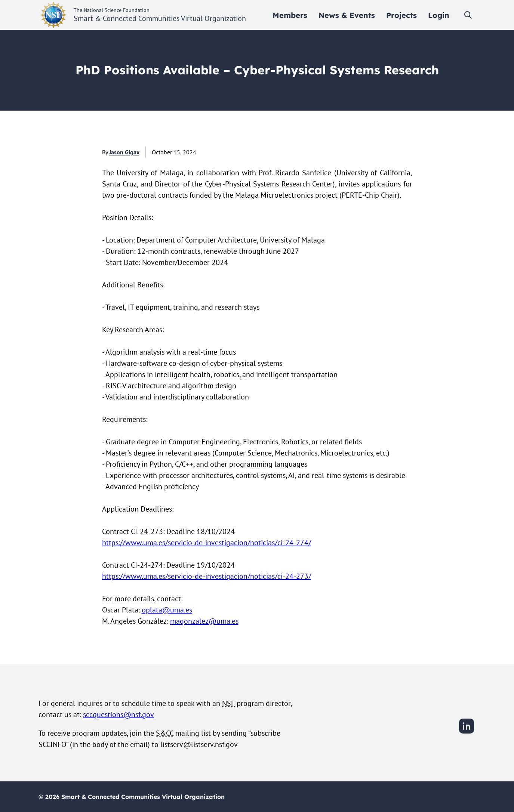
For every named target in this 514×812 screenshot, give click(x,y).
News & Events (347, 15)
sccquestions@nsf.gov (119, 714)
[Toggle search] (468, 15)
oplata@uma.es (167, 610)
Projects (401, 15)
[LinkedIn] (467, 732)
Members (290, 15)
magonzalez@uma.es (204, 621)
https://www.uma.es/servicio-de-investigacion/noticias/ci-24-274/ (207, 543)
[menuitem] (290, 15)
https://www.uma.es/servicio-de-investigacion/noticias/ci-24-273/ (207, 576)
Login (439, 15)
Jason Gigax (124, 152)
